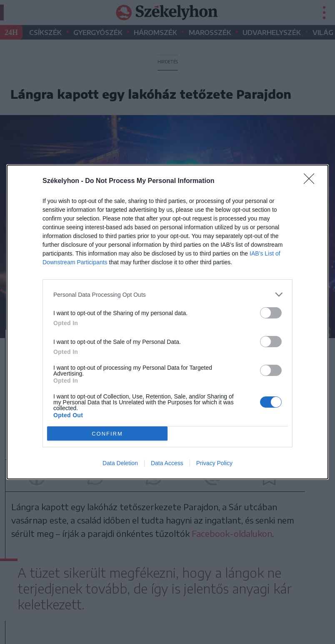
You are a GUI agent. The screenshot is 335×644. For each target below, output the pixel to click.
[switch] (271, 313)
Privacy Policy (214, 463)
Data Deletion (120, 463)
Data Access (167, 463)
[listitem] (167, 294)
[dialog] (167, 322)
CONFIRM (107, 433)
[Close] (312, 181)
